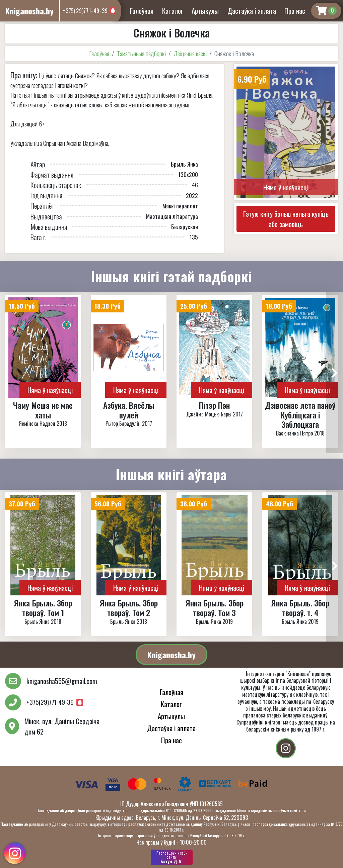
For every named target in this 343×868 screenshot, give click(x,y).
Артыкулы (205, 11)
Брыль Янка (184, 164)
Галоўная (142, 11)
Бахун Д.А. (172, 857)
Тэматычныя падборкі (141, 53)
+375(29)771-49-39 (85, 11)
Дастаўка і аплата (252, 11)
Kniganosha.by (171, 655)
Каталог (173, 11)
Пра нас (295, 11)
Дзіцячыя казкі (190, 53)
